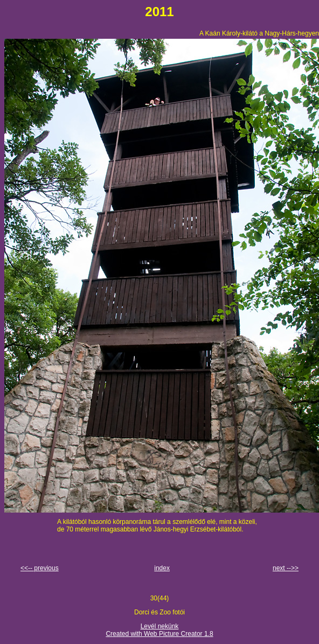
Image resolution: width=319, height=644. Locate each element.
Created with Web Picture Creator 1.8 (159, 634)
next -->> (286, 568)
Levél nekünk (160, 626)
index (162, 568)
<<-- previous (40, 568)
